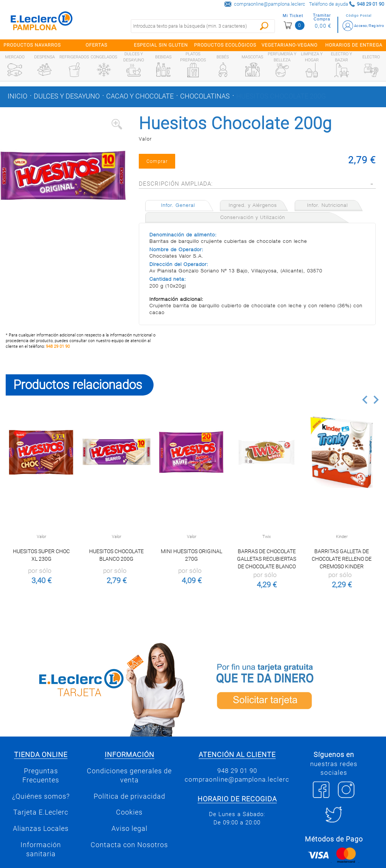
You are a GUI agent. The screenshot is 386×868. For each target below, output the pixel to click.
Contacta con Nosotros (129, 845)
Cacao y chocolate (140, 96)
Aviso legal (129, 829)
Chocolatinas (205, 96)
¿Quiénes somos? (41, 796)
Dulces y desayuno (67, 96)
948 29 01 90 (58, 346)
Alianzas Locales (41, 829)
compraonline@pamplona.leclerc (270, 4)
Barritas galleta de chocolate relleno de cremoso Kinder (342, 559)
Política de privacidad (129, 796)
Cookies (129, 812)
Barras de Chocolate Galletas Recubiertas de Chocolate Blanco (267, 559)
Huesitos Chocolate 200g (281, 96)
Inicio (17, 96)
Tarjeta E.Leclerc (41, 812)
